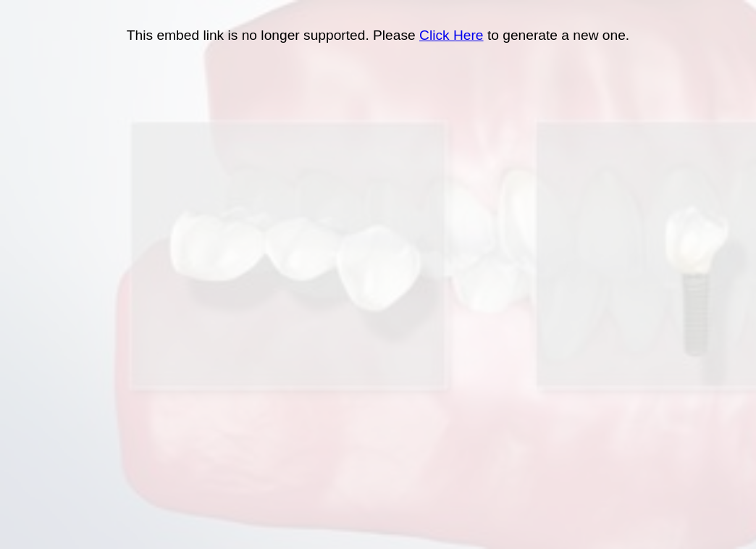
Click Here (451, 35)
